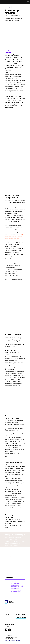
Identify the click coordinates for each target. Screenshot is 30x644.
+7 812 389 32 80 (9, 625)
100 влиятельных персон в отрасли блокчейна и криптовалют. (14, 237)
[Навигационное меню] (28, 2)
